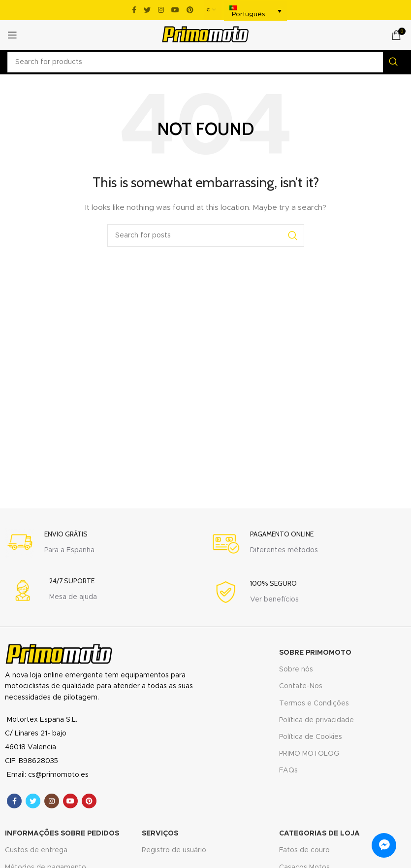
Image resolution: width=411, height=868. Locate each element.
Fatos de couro (304, 850)
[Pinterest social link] (190, 10)
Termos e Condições (314, 703)
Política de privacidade (316, 720)
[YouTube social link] (175, 10)
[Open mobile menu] (12, 35)
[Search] (205, 62)
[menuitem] (255, 11)
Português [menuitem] (249, 15)
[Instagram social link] (161, 10)
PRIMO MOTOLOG (309, 754)
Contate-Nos (301, 686)
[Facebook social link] (134, 10)
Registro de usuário (174, 850)
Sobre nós (296, 669)
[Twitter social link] (147, 10)
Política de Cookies (311, 737)
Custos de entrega (36, 850)
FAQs (288, 770)
